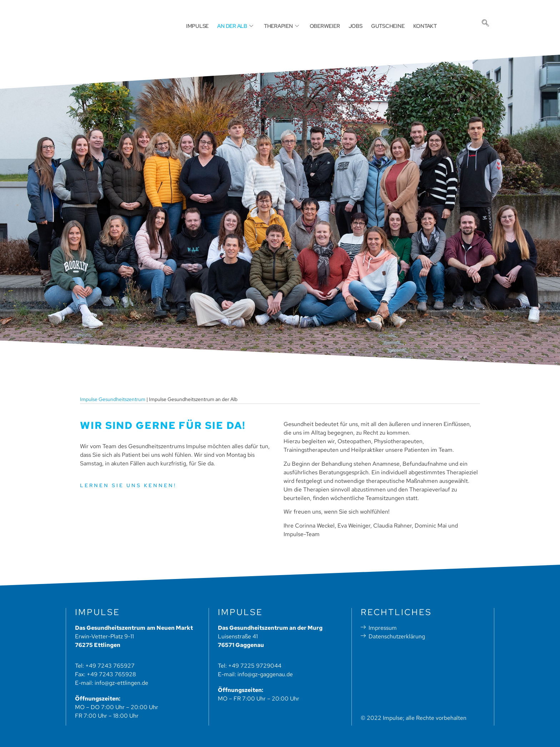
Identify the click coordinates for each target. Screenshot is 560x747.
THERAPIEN (286, 26)
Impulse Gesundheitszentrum (113, 399)
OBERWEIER (326, 26)
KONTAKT (415, 26)
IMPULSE (209, 26)
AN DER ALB (244, 26)
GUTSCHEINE (382, 26)
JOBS (353, 26)
